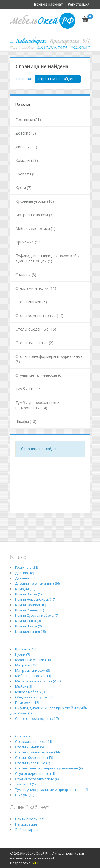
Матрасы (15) (26, 665)
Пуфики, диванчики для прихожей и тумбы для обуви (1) (48, 258)
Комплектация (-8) (30, 631)
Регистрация (79, 4)
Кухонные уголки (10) (35, 201)
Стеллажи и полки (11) (36, 288)
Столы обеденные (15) (36, 329)
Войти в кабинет (48, 4)
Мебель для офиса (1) (35, 228)
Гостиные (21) (28, 119)
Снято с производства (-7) (37, 718)
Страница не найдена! (58, 79)
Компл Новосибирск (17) (35, 599)
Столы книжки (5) (31, 302)
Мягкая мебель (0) (30, 692)
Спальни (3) (26, 275)
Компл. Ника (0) (28, 621)
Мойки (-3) (24, 686)
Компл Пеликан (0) (31, 605)
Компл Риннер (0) (30, 610)
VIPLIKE (38, 863)
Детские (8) (26, 133)
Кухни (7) (23, 188)
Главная (23, 79)
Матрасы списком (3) (35, 215)
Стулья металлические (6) (39, 375)
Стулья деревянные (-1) (35, 773)
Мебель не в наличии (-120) (38, 681)
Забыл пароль (27, 830)
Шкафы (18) (26, 421)
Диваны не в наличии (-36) (37, 583)
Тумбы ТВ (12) (28, 389)
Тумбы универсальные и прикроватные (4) (37, 405)
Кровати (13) (27, 174)
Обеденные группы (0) (34, 697)
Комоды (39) (27, 160)
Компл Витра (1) (28, 594)
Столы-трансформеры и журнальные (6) (49, 359)
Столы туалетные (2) (34, 343)
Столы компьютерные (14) (39, 315)
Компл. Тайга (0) (28, 626)
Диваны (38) (26, 147)
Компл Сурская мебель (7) (37, 615)
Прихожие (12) (29, 242)
